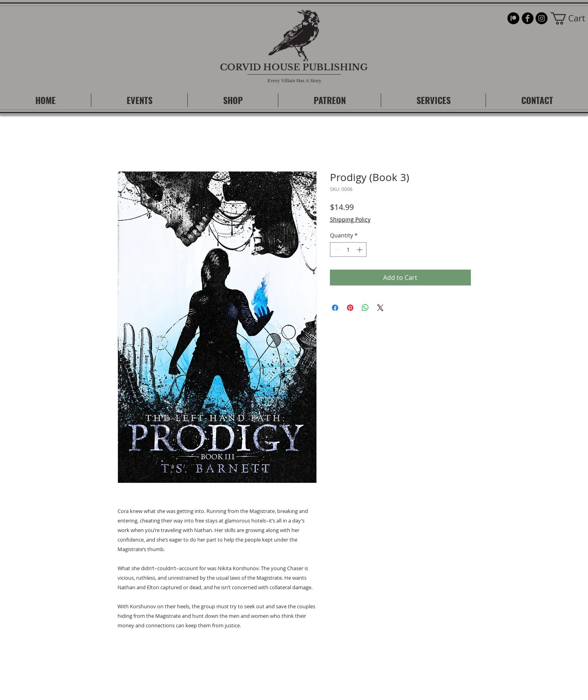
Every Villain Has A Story (294, 80)
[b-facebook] (528, 18)
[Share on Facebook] (335, 308)
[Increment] (360, 250)
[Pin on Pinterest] (350, 308)
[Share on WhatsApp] (365, 308)
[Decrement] (336, 250)
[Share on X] (380, 308)
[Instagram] (542, 18)
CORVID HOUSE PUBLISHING (294, 67)
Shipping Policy (350, 219)
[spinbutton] (348, 250)
